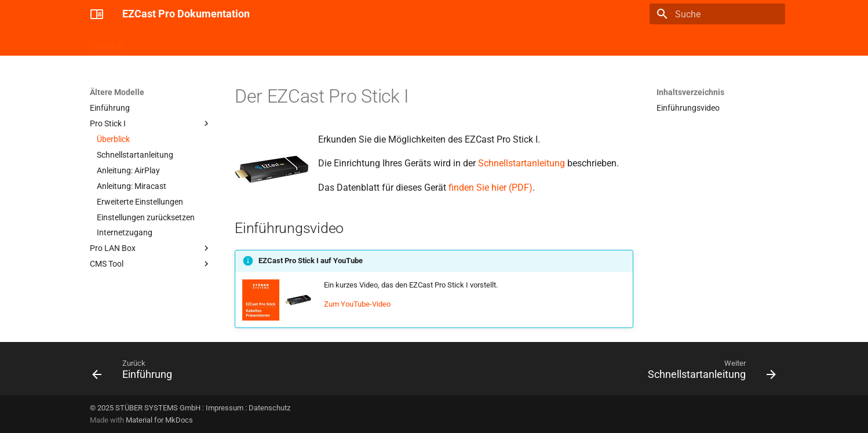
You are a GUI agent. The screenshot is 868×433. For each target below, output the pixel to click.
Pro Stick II (156, 42)
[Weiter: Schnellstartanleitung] (708, 372)
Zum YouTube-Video (357, 304)
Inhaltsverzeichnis (690, 92)
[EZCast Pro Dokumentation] (97, 14)
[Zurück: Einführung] (136, 372)
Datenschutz (269, 408)
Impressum (225, 408)
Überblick (106, 42)
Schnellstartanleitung (521, 163)
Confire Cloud (262, 42)
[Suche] (717, 14)
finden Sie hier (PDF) (490, 188)
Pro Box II (206, 42)
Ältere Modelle (325, 42)
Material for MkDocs (159, 420)
